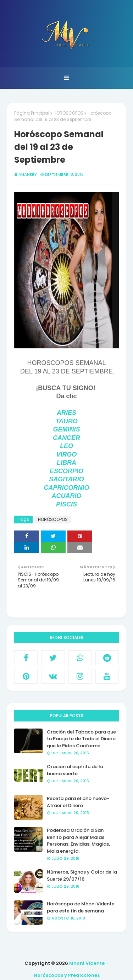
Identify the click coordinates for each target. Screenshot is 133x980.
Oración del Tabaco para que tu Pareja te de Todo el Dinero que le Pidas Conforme (81, 739)
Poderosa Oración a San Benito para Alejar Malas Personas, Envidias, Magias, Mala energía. (78, 841)
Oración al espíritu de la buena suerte (75, 770)
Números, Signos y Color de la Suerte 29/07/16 (82, 875)
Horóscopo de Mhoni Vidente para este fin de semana (81, 907)
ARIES (66, 413)
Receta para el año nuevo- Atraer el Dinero (78, 802)
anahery (28, 174)
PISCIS (66, 504)
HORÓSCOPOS (68, 113)
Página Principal (32, 113)
